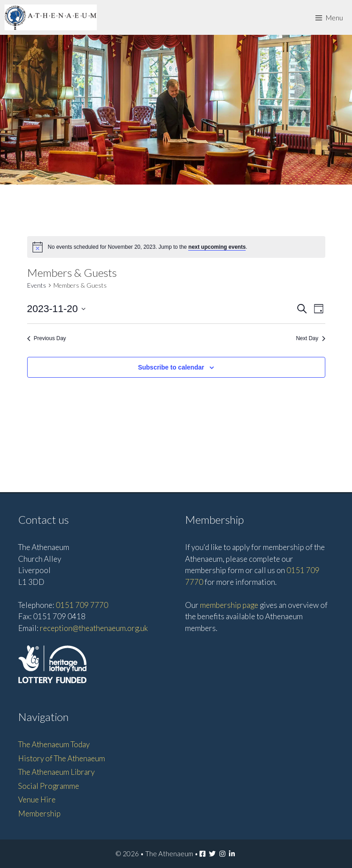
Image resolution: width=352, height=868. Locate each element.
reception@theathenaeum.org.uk (94, 628)
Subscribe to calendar (171, 367)
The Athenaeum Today (54, 744)
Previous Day (47, 338)
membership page (229, 605)
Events (37, 285)
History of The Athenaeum (62, 758)
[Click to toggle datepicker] (57, 309)
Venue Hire (37, 799)
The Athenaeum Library (56, 772)
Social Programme (49, 786)
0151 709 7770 (82, 605)
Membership (39, 813)
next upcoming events (217, 247)
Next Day (310, 338)
